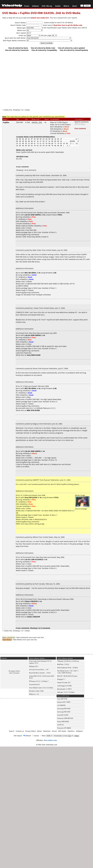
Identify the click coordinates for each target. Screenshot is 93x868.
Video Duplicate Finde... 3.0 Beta (68, 668)
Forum (27, 6)
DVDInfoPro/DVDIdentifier (44, 137)
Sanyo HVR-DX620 (63, 722)
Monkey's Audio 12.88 (36, 691)
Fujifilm (6, 122)
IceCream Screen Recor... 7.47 (39, 670)
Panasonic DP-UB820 (64, 728)
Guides (58, 6)
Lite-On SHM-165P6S (33, 451)
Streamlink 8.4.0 (34, 684)
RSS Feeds (62, 731)
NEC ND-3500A (30, 388)
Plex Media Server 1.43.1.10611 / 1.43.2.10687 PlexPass (68, 672)
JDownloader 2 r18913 (64, 689)
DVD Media (10, 13)
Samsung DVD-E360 (64, 712)
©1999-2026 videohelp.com (47, 745)
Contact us (20, 731)
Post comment (80, 128)
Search (12, 731)
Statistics (71, 731)
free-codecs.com (50, 740)
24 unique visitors (14, 671)
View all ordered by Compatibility (44, 50)
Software (35, 6)
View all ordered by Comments (17, 50)
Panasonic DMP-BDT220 (65, 718)
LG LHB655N (61, 705)
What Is (66, 6)
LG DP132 (60, 725)
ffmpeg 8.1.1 (61, 679)
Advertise (47, 731)
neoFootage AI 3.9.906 (64, 686)
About (75, 6)
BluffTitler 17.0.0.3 (63, 664)
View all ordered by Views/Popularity (74, 50)
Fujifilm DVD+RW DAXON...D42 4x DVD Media (50, 13)
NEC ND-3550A (30, 273)
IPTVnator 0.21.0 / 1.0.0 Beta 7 (39, 681)
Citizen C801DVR (31, 601)
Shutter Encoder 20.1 (64, 683)
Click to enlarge (82, 508)
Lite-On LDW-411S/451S (34, 559)
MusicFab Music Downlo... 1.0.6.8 (40, 673)
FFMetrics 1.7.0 (34, 694)
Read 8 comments (82, 122)
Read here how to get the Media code (68, 25)
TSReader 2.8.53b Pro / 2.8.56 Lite (68, 661)
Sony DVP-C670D (63, 715)
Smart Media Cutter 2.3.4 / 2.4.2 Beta (41, 688)
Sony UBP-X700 (62, 699)
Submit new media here (40, 18)
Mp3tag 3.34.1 (34, 666)
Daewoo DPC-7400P (64, 702)
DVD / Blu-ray (47, 6)
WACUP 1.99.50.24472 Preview (67, 676)
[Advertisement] (45, 80)
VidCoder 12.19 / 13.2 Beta (66, 692)
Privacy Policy (31, 731)
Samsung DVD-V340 (64, 709)
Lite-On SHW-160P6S (33, 215)
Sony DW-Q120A (31, 497)
